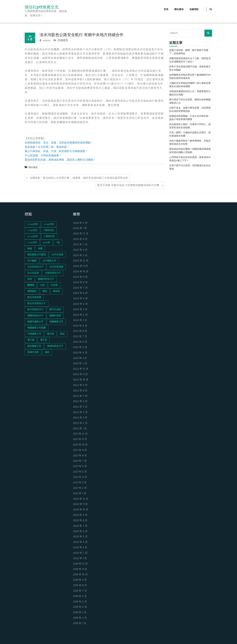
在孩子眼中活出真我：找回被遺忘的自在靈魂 (190, 167)
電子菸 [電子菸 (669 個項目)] (44, 340)
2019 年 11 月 (80, 569)
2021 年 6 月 (80, 466)
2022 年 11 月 (80, 375)
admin (45, 41)
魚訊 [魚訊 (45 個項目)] (47, 352)
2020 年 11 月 (80, 504)
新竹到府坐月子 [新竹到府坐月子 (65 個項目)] (35, 310)
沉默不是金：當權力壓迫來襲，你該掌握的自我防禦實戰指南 (190, 110)
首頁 (166, 9)
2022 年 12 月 (81, 369)
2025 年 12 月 (81, 234)
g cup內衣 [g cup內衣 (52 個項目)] (33, 236)
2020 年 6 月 (80, 532)
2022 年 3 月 (80, 418)
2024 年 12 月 (81, 261)
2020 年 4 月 (80, 542)
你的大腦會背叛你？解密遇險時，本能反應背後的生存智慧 (190, 143)
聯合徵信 (179, 9)
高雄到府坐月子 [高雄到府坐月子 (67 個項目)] (55, 346)
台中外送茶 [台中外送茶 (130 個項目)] (57, 255)
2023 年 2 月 (80, 364)
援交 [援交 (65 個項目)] (45, 291)
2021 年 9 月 (80, 450)
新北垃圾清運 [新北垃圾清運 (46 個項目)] (34, 297)
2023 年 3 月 (80, 358)
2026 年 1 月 (80, 228)
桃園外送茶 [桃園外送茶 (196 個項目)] (55, 316)
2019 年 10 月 (80, 575)
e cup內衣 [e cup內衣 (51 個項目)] (49, 224)
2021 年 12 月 (80, 434)
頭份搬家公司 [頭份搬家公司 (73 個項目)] (34, 346)
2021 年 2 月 (80, 488)
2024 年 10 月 (81, 272)
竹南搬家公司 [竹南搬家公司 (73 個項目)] (34, 334)
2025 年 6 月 (80, 250)
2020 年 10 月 (81, 510)
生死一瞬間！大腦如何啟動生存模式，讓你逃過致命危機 (190, 134)
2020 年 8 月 (80, 521)
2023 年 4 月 (80, 353)
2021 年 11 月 (80, 439)
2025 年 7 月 (80, 245)
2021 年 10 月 (80, 445)
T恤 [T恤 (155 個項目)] (58, 243)
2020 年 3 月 (80, 548)
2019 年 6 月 (80, 596)
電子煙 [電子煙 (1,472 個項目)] (31, 340)
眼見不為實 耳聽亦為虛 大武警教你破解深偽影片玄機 (128, 185)
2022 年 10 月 (81, 380)
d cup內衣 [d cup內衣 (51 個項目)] (33, 224)
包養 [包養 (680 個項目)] (40, 249)
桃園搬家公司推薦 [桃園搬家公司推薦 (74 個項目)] (37, 328)
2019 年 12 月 (80, 564)
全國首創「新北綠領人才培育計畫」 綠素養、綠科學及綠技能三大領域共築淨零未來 (79, 178)
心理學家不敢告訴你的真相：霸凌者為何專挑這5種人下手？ (190, 159)
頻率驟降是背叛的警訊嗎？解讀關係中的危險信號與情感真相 (190, 77)
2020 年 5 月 (80, 537)
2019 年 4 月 (80, 607)
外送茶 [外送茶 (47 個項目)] (54, 285)
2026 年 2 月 (80, 223)
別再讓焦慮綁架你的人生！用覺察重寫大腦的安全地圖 (190, 93)
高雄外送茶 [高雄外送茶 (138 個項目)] (33, 352)
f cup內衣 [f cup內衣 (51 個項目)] (32, 230)
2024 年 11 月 (80, 266)
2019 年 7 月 (80, 591)
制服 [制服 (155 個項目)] (30, 249)
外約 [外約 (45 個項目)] (42, 285)
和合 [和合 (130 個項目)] (30, 279)
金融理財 (194, 9)
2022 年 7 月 (80, 396)
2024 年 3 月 (80, 310)
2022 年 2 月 (80, 423)
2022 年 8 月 (80, 391)
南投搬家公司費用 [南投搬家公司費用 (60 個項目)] (37, 255)
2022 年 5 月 (80, 407)
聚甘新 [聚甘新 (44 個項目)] (51, 334)
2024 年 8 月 (80, 283)
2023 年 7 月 (80, 337)
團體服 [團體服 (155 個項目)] (31, 285)
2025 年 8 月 (80, 239)
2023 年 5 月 (80, 348)
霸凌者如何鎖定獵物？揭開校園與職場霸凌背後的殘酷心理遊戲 (190, 151)
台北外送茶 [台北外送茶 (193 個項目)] (33, 273)
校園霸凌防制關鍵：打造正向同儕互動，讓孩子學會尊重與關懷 (190, 118)
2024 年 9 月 (80, 277)
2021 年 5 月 (80, 472)
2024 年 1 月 (80, 321)
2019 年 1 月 (80, 623)
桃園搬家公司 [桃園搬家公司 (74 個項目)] (56, 322)
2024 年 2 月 (80, 315)
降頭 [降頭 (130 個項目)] (62, 334)
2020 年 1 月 (80, 559)
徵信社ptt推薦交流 (42, 7)
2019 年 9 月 (80, 580)
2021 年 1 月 (80, 494)
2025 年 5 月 (80, 256)
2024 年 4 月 (80, 304)
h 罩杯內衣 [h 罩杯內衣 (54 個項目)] (49, 236)
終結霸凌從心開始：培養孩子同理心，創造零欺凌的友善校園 (190, 126)
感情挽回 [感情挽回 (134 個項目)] (32, 291)
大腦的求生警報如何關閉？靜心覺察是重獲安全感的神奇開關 (190, 85)
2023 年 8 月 (80, 331)
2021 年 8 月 (80, 456)
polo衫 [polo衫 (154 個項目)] (46, 243)
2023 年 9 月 (80, 326)
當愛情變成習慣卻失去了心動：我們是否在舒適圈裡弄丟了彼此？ (190, 60)
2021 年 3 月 (80, 483)
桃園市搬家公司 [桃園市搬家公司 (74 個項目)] (35, 322)
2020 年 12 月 (81, 499)
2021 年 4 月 (80, 477)
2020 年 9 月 (80, 515)
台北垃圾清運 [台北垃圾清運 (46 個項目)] (56, 267)
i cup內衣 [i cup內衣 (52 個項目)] (32, 243)
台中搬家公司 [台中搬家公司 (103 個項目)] (49, 261)
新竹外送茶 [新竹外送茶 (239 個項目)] (55, 310)
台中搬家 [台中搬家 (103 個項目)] (32, 261)
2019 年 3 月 (80, 613)
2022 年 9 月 (80, 385)
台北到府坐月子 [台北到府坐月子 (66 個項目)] (35, 267)
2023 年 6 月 (80, 342)
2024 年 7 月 (80, 288)
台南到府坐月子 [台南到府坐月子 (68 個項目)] (53, 273)
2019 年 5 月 (80, 602)
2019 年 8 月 (80, 586)
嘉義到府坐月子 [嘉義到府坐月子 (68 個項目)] (46, 279)
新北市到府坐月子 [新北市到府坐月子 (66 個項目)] (37, 304)
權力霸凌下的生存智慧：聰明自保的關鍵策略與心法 (190, 101)
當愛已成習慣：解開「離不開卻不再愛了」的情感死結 (189, 52)
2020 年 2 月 (80, 553)
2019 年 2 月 (80, 618)
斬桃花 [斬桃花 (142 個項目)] (56, 291)
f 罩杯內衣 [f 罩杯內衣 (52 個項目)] (49, 230)
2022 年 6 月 (80, 402)
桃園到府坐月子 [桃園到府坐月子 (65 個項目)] (35, 316)
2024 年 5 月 (80, 299)
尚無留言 (61, 41)
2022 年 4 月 (80, 412)
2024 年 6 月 (80, 293)
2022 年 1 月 (80, 429)
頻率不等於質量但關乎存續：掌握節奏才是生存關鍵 (190, 69)
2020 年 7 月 (80, 526)
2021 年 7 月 (80, 461)
